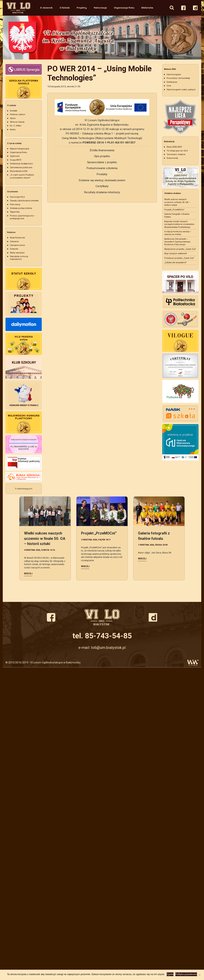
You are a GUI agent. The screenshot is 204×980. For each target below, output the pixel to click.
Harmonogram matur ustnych (181, 90)
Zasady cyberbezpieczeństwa (24, 201)
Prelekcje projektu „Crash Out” (179, 258)
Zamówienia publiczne (21, 168)
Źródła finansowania (102, 150)
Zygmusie (15, 156)
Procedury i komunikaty (178, 78)
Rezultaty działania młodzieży (102, 192)
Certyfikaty (102, 186)
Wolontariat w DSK (19, 171)
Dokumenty (172, 158)
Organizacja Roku (124, 8)
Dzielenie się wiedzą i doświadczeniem (102, 180)
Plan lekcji (15, 205)
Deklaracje (172, 82)
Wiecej (28, 574)
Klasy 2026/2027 (174, 147)
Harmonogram (174, 74)
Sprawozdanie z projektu (102, 162)
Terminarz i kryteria (176, 154)
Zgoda (170, 974)
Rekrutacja (100, 8)
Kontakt (14, 111)
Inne (169, 86)
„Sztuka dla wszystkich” (176, 263)
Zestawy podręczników (21, 208)
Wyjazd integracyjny (19, 149)
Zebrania (14, 242)
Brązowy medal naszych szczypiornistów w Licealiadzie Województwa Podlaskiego (179, 224)
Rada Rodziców (17, 238)
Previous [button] (6, 37)
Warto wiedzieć (17, 253)
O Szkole (65, 8)
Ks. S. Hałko (16, 126)
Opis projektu (102, 156)
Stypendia (15, 212)
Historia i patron (18, 114)
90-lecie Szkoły (17, 122)
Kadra (13, 130)
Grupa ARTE (16, 160)
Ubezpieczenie (17, 245)
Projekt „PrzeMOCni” (175, 210)
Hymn (13, 118)
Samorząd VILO (17, 197)
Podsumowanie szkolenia (102, 168)
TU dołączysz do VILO (177, 151)
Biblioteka (147, 8)
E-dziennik (46, 8)
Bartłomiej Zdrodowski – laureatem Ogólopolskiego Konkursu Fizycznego (177, 242)
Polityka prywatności (186, 974)
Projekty (82, 8)
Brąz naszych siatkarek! (176, 254)
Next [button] (198, 37)
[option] (102, 38)
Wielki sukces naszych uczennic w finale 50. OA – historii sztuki (177, 202)
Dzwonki (14, 249)
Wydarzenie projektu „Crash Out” (180, 249)
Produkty (102, 174)
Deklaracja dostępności (21, 164)
